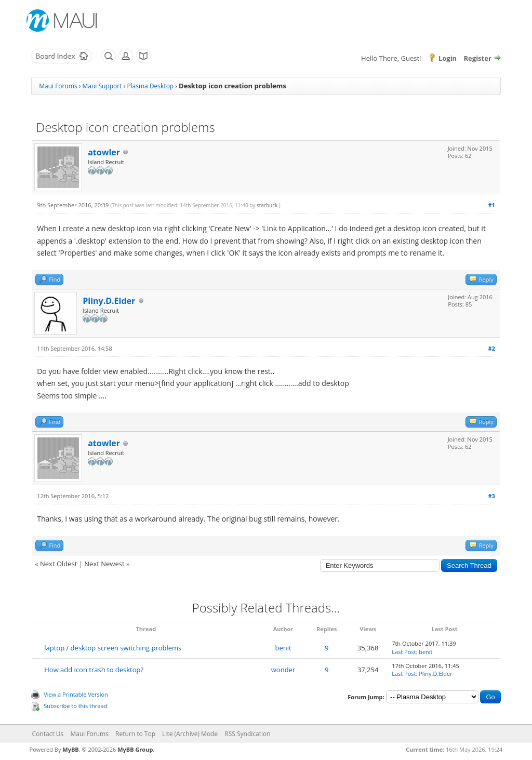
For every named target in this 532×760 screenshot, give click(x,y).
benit (283, 648)
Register (478, 58)
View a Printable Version (76, 694)
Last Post (404, 652)
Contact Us (48, 734)
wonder (283, 670)
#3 (491, 496)
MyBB (70, 749)
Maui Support (102, 86)
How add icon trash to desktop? (94, 670)
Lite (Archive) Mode (190, 734)
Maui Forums (58, 86)
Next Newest (104, 564)
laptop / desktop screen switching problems (113, 648)
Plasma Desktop (150, 86)
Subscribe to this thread (75, 706)
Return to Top (135, 734)
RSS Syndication (247, 734)
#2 (491, 348)
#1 (491, 205)
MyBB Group (135, 749)
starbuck (267, 205)
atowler (104, 152)
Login (448, 58)
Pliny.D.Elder (109, 301)
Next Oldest (58, 564)
